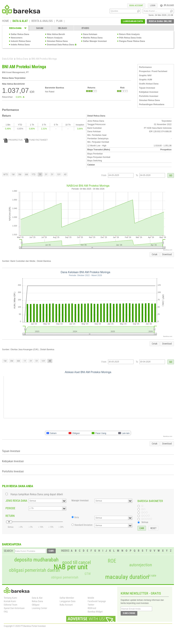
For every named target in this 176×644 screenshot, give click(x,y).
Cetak (155, 254)
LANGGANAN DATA (133, 21)
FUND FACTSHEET (36, 140)
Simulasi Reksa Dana (57, 41)
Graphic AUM (146, 80)
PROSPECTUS (13, 140)
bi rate (152, 575)
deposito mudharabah (36, 560)
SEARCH (8, 551)
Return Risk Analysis (129, 34)
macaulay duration (127, 577)
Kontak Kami (10, 601)
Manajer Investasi (80, 500)
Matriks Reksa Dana (93, 38)
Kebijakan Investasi (149, 92)
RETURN (10, 516)
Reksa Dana (22, 59)
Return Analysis (55, 38)
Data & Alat (8, 59)
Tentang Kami (10, 598)
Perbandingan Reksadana (152, 104)
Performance (145, 67)
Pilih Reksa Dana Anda (130, 38)
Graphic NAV (145, 75)
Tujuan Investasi (147, 88)
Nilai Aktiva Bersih (56, 34)
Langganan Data (68, 601)
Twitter (91, 605)
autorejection (141, 565)
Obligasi (36, 605)
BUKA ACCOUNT (136, 6)
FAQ (6, 612)
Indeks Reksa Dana (20, 45)
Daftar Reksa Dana (20, 34)
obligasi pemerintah (65, 577)
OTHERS (85, 28)
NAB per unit (71, 567)
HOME (5, 21)
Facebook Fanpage (97, 601)
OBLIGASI (62, 28)
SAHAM (40, 28)
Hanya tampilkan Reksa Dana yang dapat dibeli (37, 494)
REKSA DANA (15, 28)
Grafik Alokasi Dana (149, 84)
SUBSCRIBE (129, 613)
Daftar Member (67, 598)
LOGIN (153, 6)
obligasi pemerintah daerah (35, 570)
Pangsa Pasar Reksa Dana (132, 41)
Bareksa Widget (95, 612)
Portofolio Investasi (149, 96)
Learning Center (39, 608)
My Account (167, 5)
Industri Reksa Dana (21, 41)
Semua (145, 522)
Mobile (91, 598)
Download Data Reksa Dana (60, 45)
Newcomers (17, 38)
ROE (112, 561)
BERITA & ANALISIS (42, 21)
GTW (88, 574)
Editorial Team (11, 605)
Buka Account (66, 605)
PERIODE (10, 508)
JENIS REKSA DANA (16, 501)
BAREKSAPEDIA (12, 544)
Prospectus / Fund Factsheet (153, 71)
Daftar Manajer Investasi (95, 41)
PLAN (59, 21)
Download (167, 254)
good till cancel (76, 562)
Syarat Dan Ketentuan (14, 608)
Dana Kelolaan (90, 34)
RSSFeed (92, 608)
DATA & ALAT (20, 21)
